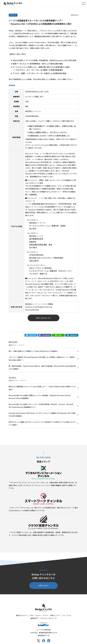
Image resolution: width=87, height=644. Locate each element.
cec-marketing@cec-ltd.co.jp (41, 307)
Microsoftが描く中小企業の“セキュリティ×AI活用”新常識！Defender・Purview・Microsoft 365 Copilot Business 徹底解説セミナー (41, 406)
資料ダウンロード (22, 615)
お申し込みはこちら (44, 318)
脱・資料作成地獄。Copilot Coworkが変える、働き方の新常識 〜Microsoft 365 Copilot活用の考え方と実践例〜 (42, 367)
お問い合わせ (43, 585)
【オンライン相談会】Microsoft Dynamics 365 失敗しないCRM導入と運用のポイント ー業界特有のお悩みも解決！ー (42, 359)
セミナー (13, 15)
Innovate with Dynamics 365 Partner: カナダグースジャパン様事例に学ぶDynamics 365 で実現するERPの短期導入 (42, 415)
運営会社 (34, 618)
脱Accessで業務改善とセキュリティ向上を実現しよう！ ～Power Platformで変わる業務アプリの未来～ (42, 388)
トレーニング (67, 615)
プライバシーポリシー (48, 618)
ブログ (31, 615)
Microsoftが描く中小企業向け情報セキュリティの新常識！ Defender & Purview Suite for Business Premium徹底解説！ (40, 397)
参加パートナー (56, 615)
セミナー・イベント (42, 615)
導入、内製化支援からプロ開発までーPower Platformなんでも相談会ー (34, 351)
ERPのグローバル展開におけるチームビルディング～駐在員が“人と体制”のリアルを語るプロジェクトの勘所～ (42, 423)
